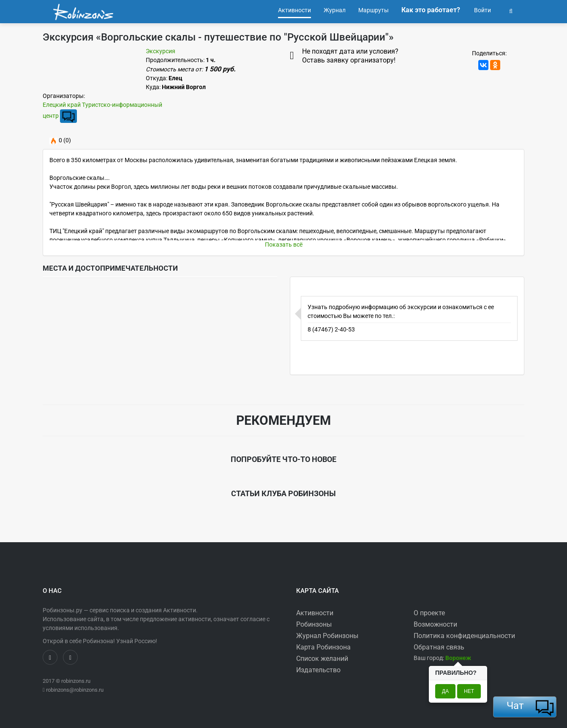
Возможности (435, 624)
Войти (482, 10)
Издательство (318, 670)
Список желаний (322, 659)
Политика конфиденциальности (464, 636)
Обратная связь (439, 647)
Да (445, 691)
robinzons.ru (76, 681)
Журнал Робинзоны (327, 636)
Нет (469, 691)
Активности (315, 613)
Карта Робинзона (323, 647)
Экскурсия (161, 51)
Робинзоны (314, 624)
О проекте (429, 613)
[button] (511, 10)
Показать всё (284, 244)
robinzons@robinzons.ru (75, 690)
